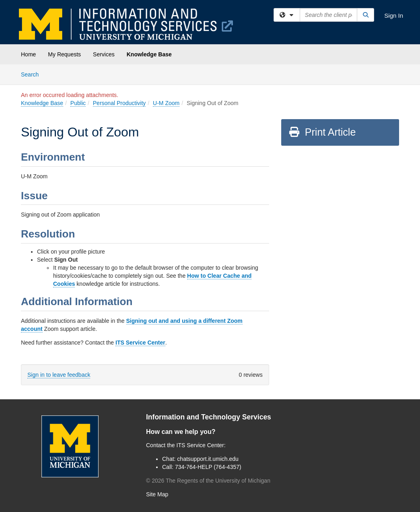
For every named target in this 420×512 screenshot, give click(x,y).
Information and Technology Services (209, 417)
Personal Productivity (119, 103)
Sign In (394, 15)
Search (33, 74)
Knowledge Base (149, 54)
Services (104, 54)
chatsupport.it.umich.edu (208, 459)
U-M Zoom (166, 103)
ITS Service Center (140, 343)
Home (28, 54)
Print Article (322, 132)
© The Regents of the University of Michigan (208, 481)
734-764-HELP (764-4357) (208, 467)
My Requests (64, 54)
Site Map (157, 494)
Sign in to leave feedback (59, 375)
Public (78, 103)
